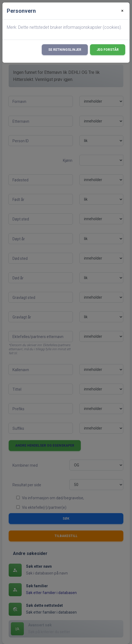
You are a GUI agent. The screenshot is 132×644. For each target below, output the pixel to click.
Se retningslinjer (65, 50)
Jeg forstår (108, 50)
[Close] (122, 11)
